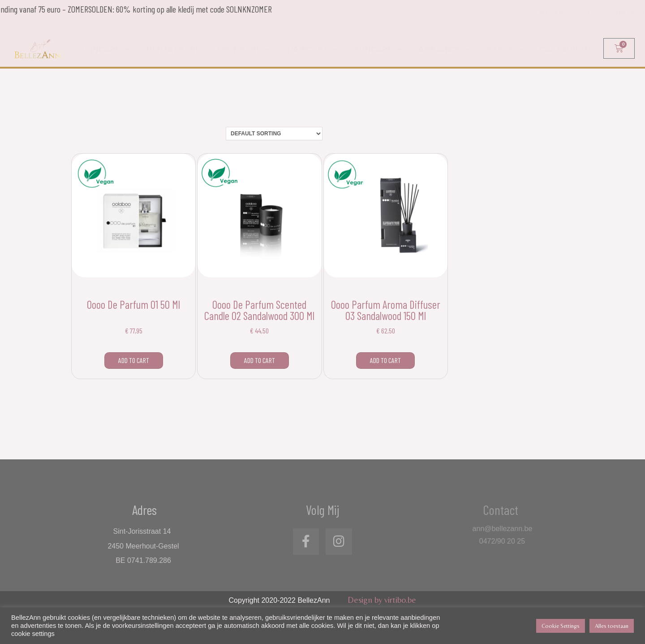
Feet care (244, 51)
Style (505, 51)
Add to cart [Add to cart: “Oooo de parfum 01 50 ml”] (134, 360)
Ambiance (445, 51)
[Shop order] (274, 134)
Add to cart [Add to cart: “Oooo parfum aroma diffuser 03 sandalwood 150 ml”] (385, 360)
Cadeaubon (565, 51)
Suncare (378, 51)
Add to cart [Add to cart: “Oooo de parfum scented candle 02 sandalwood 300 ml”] (260, 360)
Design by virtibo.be (382, 600)
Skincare (105, 51)
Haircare (313, 51)
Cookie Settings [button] (561, 626)
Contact (628, 18)
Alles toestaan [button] (612, 626)
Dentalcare (173, 51)
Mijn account (567, 18)
